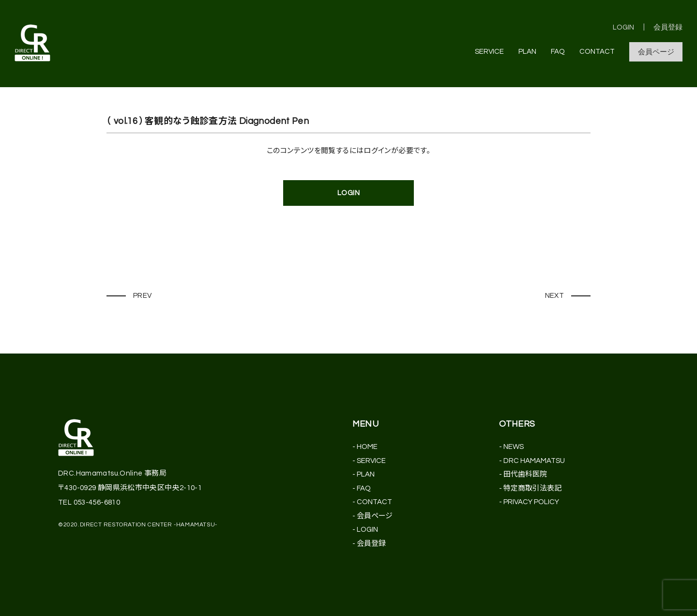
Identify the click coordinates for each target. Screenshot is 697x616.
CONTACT (597, 52)
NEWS (514, 447)
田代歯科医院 (525, 474)
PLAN (527, 52)
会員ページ (656, 52)
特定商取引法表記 (532, 488)
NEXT (555, 296)
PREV (143, 296)
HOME (367, 447)
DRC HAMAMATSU (534, 461)
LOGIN (623, 27)
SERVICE (489, 52)
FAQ (558, 52)
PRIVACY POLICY (531, 502)
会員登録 (668, 27)
